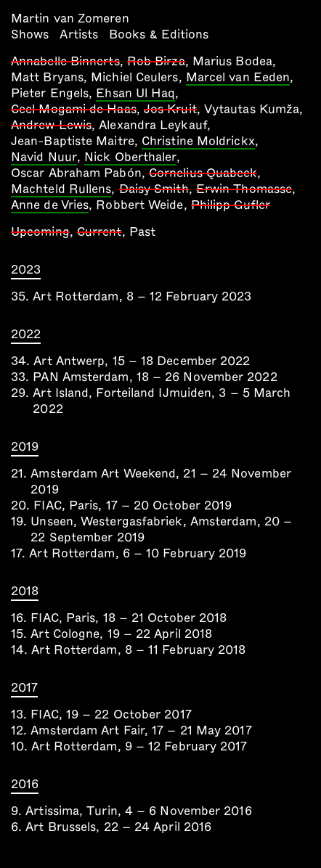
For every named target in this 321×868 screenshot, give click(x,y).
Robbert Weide (139, 205)
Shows (30, 34)
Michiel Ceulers (134, 77)
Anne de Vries (50, 206)
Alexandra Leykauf (153, 125)
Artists (79, 34)
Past (142, 232)
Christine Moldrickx (198, 142)
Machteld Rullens (61, 190)
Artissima (52, 811)
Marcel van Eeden (238, 78)
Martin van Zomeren (70, 19)
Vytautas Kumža (252, 109)
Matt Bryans (47, 77)
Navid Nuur (44, 158)
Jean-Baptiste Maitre (73, 141)
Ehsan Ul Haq (135, 94)
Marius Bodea (232, 61)
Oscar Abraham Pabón (76, 173)
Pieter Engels (50, 93)
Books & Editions (159, 34)
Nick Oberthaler (130, 158)
